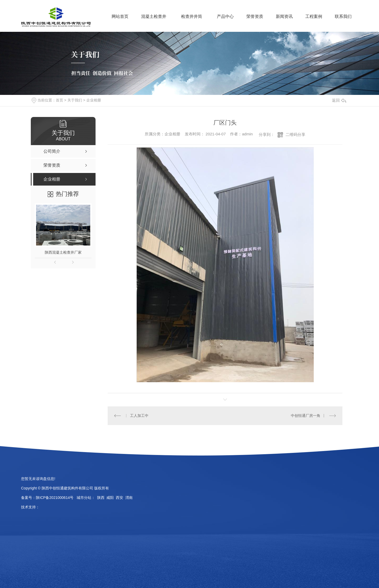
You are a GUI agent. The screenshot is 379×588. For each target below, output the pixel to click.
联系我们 (343, 16)
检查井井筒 (192, 16)
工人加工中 (139, 416)
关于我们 (75, 100)
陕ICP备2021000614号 (55, 498)
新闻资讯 (284, 16)
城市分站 (84, 498)
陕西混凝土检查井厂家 (63, 252)
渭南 (129, 498)
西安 (119, 498)
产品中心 (225, 16)
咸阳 (110, 498)
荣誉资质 (255, 16)
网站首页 (120, 16)
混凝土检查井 (154, 16)
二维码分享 (295, 134)
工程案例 (314, 16)
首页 (59, 100)
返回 (339, 100)
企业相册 (94, 100)
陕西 (101, 498)
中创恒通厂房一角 (306, 416)
